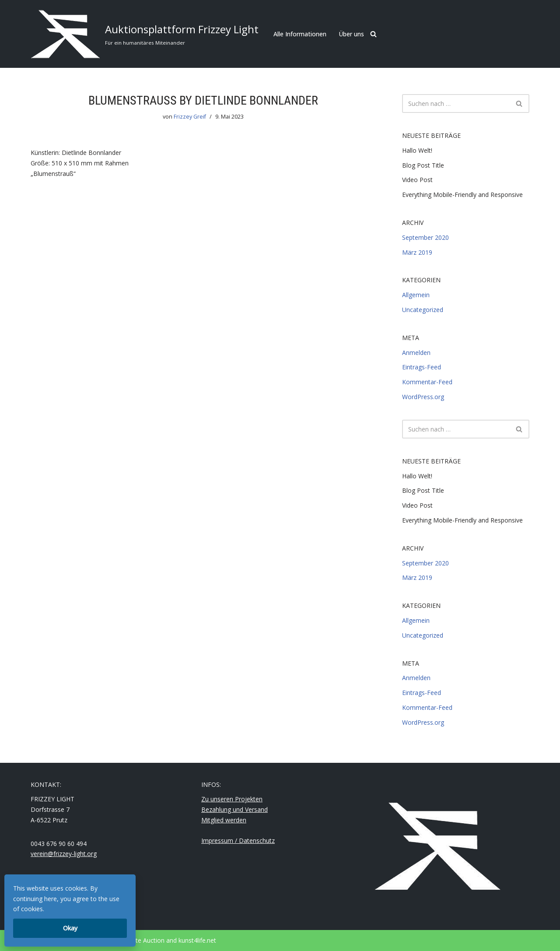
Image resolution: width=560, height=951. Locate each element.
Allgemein (416, 295)
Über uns (351, 34)
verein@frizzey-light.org (64, 854)
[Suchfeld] (373, 34)
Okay (70, 928)
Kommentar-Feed (427, 382)
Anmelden (416, 353)
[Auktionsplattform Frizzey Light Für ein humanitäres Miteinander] (145, 34)
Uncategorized (423, 310)
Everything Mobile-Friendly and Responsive (462, 195)
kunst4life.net (197, 940)
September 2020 (425, 237)
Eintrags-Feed (422, 367)
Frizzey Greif (190, 117)
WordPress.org (423, 397)
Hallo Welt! (417, 150)
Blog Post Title (423, 165)
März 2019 (417, 252)
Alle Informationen (300, 34)
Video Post (417, 180)
